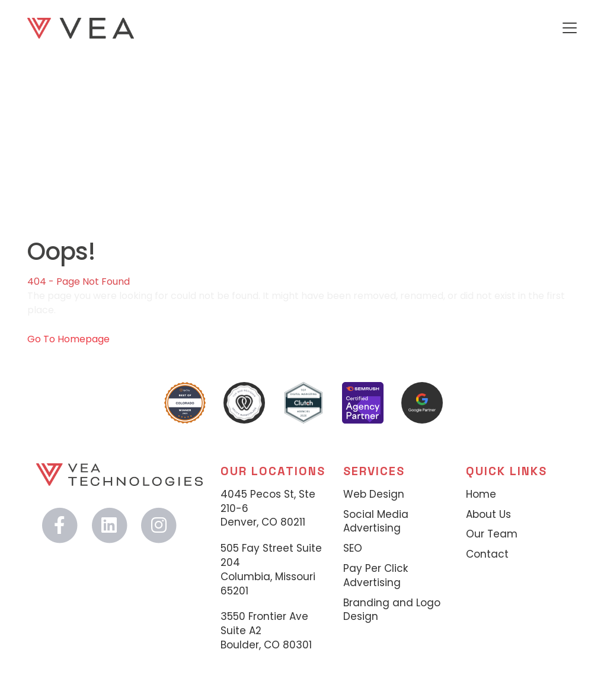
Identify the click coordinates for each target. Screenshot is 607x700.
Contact (487, 554)
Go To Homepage (68, 339)
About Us (488, 515)
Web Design (374, 494)
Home (481, 494)
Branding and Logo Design (392, 610)
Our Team (492, 534)
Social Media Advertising (376, 522)
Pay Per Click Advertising (376, 576)
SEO (353, 548)
